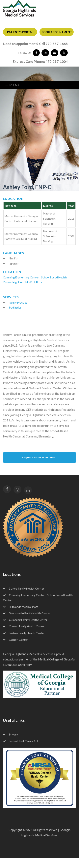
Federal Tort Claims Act (21, 741)
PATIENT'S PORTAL (20, 32)
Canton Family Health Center (24, 626)
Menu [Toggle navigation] (13, 85)
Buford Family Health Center (24, 588)
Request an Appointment (39, 457)
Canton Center (15, 640)
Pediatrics (15, 307)
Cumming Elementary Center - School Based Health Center (38, 597)
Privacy (10, 734)
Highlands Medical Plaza (27, 282)
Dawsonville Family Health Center (27, 613)
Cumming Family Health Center (25, 620)
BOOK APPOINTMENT (57, 32)
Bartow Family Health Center (24, 633)
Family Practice (18, 303)
